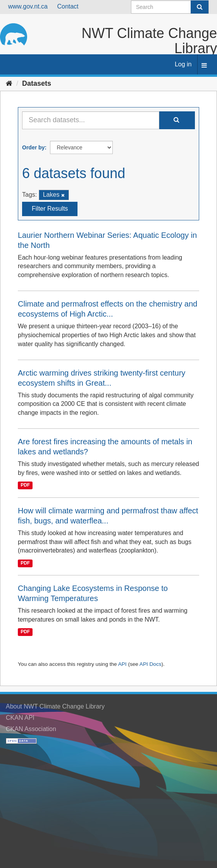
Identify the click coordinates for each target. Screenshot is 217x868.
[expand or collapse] (204, 66)
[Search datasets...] (91, 120)
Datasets (37, 83)
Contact (68, 6)
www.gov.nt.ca (28, 6)
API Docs (151, 664)
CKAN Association (31, 729)
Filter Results (50, 209)
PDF (25, 485)
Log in (183, 64)
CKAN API (20, 718)
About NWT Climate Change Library (55, 706)
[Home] (9, 83)
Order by (33, 147)
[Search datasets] (170, 7)
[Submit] (200, 7)
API (122, 664)
